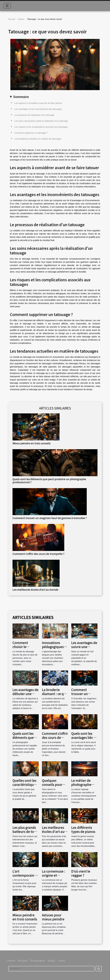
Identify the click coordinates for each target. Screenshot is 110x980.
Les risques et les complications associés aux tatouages (41, 127)
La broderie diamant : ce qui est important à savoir (54, 696)
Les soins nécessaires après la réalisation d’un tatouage (41, 121)
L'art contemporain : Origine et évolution (24, 877)
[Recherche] (51, 969)
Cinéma (11, 960)
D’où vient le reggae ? (81, 873)
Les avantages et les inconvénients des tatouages (38, 109)
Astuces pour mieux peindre (53, 917)
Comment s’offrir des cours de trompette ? (38, 554)
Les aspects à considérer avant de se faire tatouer (38, 103)
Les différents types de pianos (83, 829)
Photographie (37, 960)
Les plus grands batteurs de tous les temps (25, 832)
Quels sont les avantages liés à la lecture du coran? (83, 740)
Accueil (12, 19)
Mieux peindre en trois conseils (32, 443)
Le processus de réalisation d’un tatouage (34, 115)
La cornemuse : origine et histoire (54, 875)
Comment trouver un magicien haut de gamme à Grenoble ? (50, 518)
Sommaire (21, 97)
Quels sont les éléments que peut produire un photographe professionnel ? (49, 481)
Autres (21, 19)
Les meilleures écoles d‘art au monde (35, 590)
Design (52, 960)
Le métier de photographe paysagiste (81, 785)
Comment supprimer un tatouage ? (31, 133)
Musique (22, 960)
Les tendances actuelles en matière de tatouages (38, 139)
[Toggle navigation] (7, 6)
